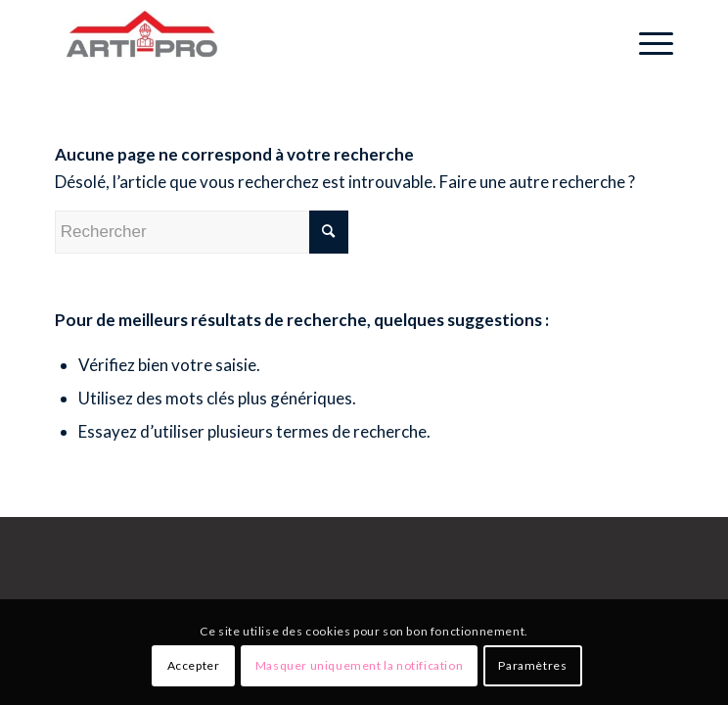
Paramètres (532, 665)
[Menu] (646, 39)
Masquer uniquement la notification (359, 665)
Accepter (194, 665)
